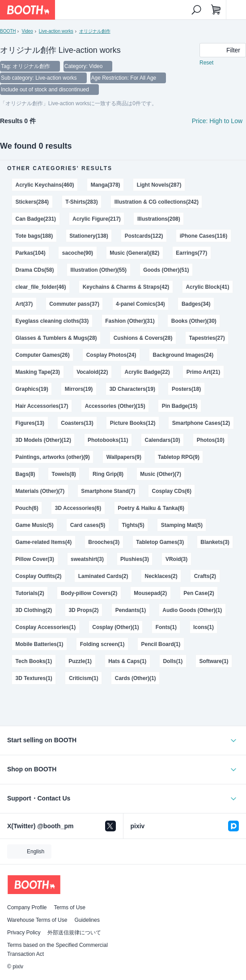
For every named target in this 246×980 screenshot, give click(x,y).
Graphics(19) (32, 389)
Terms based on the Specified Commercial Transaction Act (57, 950)
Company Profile (27, 907)
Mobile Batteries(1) (40, 644)
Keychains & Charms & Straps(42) (126, 287)
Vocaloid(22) (92, 372)
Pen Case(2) (199, 593)
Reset (206, 63)
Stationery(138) (89, 236)
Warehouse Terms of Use (37, 920)
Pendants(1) (131, 610)
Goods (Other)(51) (166, 270)
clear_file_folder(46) (41, 287)
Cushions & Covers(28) (143, 338)
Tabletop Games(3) (160, 542)
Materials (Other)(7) (40, 491)
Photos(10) (211, 440)
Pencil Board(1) (161, 644)
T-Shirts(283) (81, 202)
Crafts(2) (205, 576)
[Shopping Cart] (216, 10)
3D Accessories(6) (78, 508)
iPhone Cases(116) (204, 236)
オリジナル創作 (95, 31)
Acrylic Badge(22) (147, 372)
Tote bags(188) (34, 236)
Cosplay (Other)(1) (115, 627)
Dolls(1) (173, 661)
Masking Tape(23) (38, 372)
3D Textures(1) (34, 678)
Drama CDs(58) (35, 270)
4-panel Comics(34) (140, 304)
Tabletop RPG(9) (179, 457)
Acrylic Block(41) (207, 287)
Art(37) (24, 304)
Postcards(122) (144, 236)
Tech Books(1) (34, 661)
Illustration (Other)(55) (98, 270)
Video (27, 31)
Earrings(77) (191, 253)
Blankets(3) (215, 542)
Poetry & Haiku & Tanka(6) (151, 508)
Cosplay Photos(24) (111, 355)
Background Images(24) (183, 355)
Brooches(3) (104, 542)
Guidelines (87, 920)
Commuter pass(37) (74, 304)
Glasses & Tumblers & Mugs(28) (56, 338)
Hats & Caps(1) (127, 661)
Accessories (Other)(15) (115, 406)
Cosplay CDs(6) (171, 491)
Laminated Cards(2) (103, 576)
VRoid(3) (176, 559)
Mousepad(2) (150, 593)
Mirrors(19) (79, 389)
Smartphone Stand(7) (108, 491)
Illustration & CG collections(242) (157, 202)
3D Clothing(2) (34, 610)
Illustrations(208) (159, 219)
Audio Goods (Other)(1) (192, 610)
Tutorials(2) (30, 593)
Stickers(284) (32, 202)
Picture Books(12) (133, 423)
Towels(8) (64, 474)
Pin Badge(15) (180, 406)
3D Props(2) (83, 610)
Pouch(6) (27, 508)
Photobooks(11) (108, 440)
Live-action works (56, 31)
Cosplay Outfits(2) (39, 576)
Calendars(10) (163, 440)
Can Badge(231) (36, 219)
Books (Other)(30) (194, 321)
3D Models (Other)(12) (43, 440)
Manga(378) (106, 185)
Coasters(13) (77, 423)
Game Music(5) (35, 525)
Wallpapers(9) (124, 457)
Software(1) (214, 661)
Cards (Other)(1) (136, 678)
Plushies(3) (135, 559)
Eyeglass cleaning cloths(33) (52, 321)
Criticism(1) (84, 678)
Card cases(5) (88, 525)
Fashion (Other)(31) (130, 321)
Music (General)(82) (134, 253)
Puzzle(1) (80, 661)
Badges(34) (196, 304)
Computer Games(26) (43, 355)
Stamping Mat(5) (182, 525)
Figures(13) (30, 423)
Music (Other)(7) (161, 474)
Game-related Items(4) (44, 542)
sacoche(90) (78, 253)
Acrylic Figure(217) (97, 219)
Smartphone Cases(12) (201, 423)
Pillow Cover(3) (35, 559)
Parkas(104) (31, 253)
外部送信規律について (74, 933)
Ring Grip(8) (108, 474)
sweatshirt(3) (87, 559)
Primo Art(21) (203, 372)
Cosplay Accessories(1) (46, 627)
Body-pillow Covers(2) (89, 593)
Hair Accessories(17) (42, 406)
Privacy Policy (24, 933)
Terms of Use (70, 907)
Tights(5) (133, 525)
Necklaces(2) (161, 576)
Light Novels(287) (159, 185)
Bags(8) (25, 474)
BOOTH (8, 31)
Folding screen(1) (102, 644)
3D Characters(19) (132, 389)
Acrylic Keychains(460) (45, 185)
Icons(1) (204, 627)
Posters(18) (186, 389)
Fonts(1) (166, 627)
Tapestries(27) (207, 338)
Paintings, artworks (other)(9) (53, 457)
